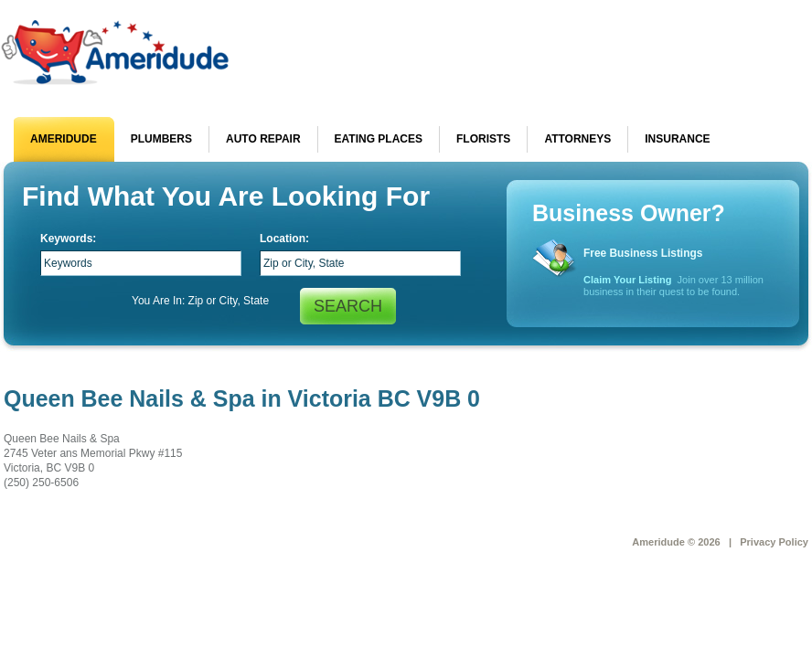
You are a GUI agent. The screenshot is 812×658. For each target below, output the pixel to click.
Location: (284, 239)
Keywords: (68, 239)
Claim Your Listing (627, 280)
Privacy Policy (774, 542)
